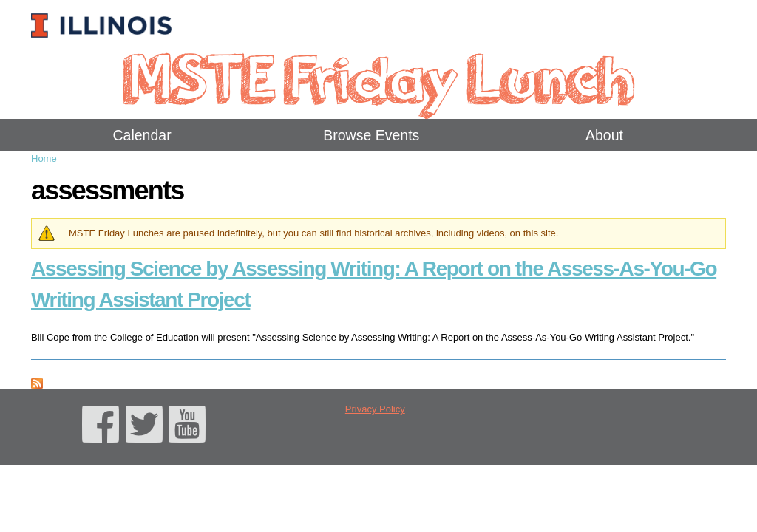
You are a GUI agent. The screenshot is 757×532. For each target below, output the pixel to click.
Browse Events (371, 135)
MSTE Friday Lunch (378, 77)
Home (44, 158)
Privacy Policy (375, 409)
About (604, 135)
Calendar (142, 135)
